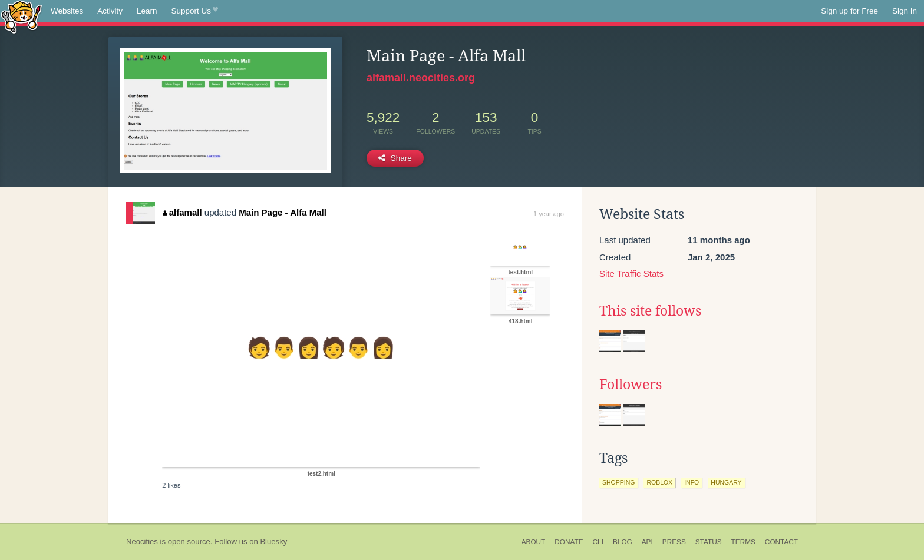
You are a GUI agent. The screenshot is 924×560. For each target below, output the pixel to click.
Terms (743, 542)
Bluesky (273, 541)
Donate (569, 542)
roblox (659, 482)
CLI (598, 542)
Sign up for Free (849, 11)
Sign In (905, 11)
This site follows (650, 311)
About (534, 542)
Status (709, 542)
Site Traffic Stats (631, 274)
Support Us (195, 11)
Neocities (142, 541)
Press (674, 542)
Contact (781, 542)
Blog (623, 542)
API (647, 542)
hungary (726, 482)
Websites (67, 11)
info (692, 482)
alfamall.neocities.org (421, 78)
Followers (631, 385)
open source (189, 541)
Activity (110, 11)
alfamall (182, 212)
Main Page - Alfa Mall (283, 212)
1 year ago (549, 214)
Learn (147, 11)
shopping (618, 482)
